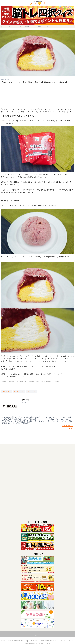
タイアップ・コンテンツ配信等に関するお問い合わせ (42, 641)
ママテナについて (6, 641)
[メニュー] (3, 3)
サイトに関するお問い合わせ (19, 641)
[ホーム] (2, 27)
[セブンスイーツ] (32, 391)
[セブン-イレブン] (7, 391)
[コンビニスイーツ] (19, 391)
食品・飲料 (7, 27)
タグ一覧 (48, 643)
